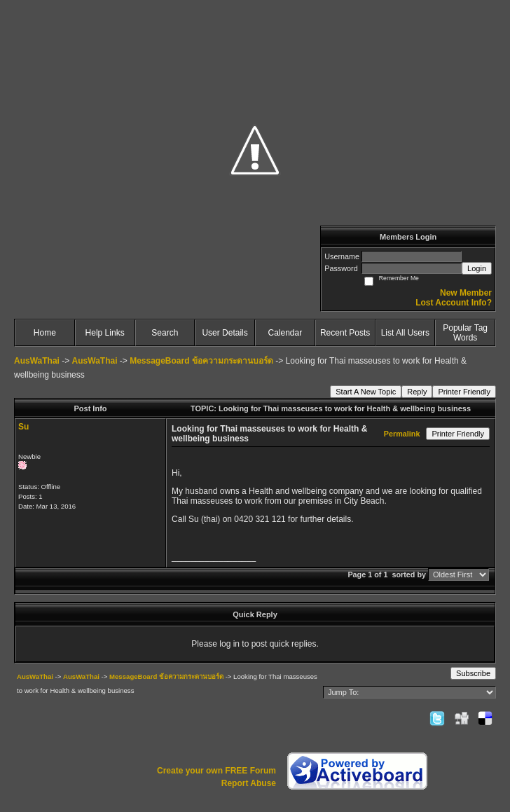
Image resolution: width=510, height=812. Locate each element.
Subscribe (473, 673)
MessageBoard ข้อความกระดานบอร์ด (201, 361)
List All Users (405, 333)
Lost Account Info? (454, 303)
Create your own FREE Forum (216, 771)
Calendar (285, 333)
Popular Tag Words (465, 333)
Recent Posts (345, 333)
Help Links (105, 333)
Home (45, 333)
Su (23, 427)
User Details (225, 333)
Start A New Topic (366, 392)
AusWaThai (37, 361)
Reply (417, 392)
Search (165, 333)
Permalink (402, 434)
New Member (466, 293)
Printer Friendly (464, 392)
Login (477, 268)
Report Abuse (249, 783)
